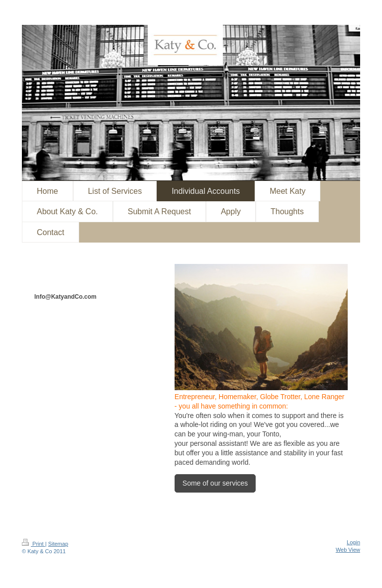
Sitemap (58, 544)
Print (34, 544)
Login (353, 542)
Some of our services (215, 483)
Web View (348, 550)
